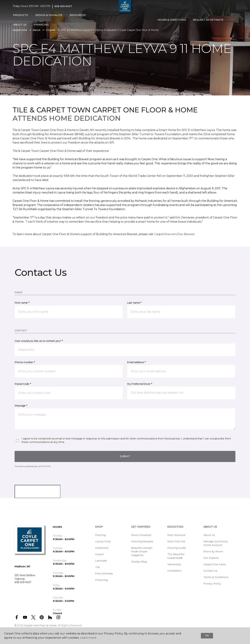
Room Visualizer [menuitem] (141, 535)
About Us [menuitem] (209, 535)
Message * (21, 406)
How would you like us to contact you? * (39, 341)
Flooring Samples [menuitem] (142, 541)
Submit (125, 456)
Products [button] (20, 15)
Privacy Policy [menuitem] (212, 584)
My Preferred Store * (139, 384)
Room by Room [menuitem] (213, 552)
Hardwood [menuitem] (102, 548)
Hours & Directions (172, 20)
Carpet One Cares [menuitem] (215, 564)
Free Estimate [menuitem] (104, 574)
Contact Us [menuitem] (210, 571)
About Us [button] (20, 25)
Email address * (136, 362)
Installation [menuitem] (174, 571)
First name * (22, 303)
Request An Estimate (208, 20)
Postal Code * (23, 384)
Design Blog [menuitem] (139, 562)
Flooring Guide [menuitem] (177, 548)
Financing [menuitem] (101, 580)
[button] (230, 20)
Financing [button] (41, 25)
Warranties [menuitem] (174, 564)
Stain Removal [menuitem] (176, 535)
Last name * (134, 303)
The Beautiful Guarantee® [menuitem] (176, 556)
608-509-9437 (63, 6)
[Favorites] (234, 20)
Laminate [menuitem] (101, 561)
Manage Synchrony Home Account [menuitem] (216, 543)
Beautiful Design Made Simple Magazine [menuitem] (142, 552)
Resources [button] (78, 15)
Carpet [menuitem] (99, 554)
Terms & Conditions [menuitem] (216, 577)
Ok (207, 635)
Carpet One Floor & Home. (40, 625)
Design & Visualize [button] (49, 15)
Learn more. (88, 638)
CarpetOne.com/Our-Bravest (174, 234)
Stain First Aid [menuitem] (176, 541)
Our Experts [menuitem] (211, 558)
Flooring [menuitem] (100, 535)
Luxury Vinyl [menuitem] (103, 541)
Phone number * (25, 362)
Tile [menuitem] (97, 567)
